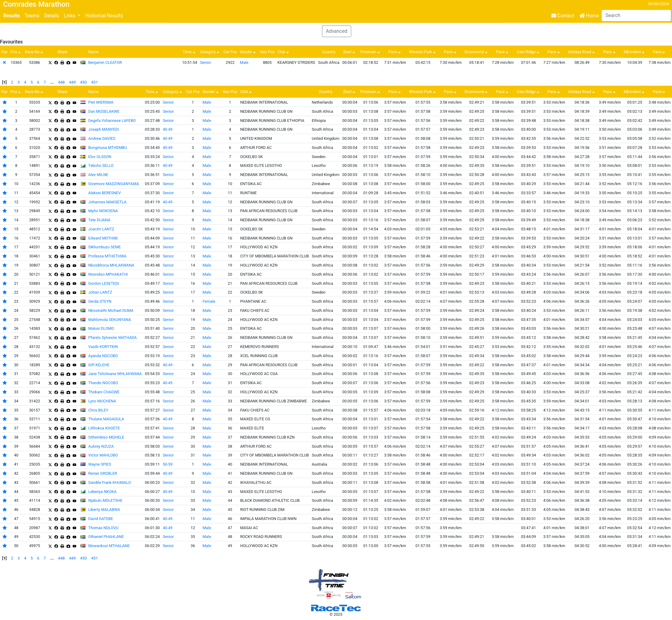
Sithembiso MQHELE (106, 437)
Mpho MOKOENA (103, 211)
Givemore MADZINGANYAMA (114, 184)
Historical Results (104, 16)
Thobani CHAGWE (104, 392)
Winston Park (423, 52)
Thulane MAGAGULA (106, 419)
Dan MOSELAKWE (104, 111)
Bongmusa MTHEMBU (108, 148)
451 (94, 82)
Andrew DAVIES (102, 138)
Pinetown (371, 52)
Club (284, 52)
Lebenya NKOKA (103, 492)
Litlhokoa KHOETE (104, 428)
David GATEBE (101, 519)
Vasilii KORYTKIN (103, 347)
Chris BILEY (98, 410)
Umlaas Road (582, 52)
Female (209, 301)
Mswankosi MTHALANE (109, 546)
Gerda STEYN (100, 301)
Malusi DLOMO (101, 328)
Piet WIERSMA (101, 102)
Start (350, 52)
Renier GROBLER (103, 473)
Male (244, 62)
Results (12, 16)
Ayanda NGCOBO (103, 356)
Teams (32, 16)
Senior (205, 62)
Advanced (337, 31)
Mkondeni (635, 52)
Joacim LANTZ (101, 229)
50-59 (168, 464)
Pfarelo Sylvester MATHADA (113, 338)
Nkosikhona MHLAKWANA (111, 265)
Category (210, 52)
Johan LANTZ (100, 292)
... (52, 82)
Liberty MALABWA (104, 510)
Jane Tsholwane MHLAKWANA (115, 374)
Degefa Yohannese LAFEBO (112, 121)
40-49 (168, 129)
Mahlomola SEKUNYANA (110, 320)
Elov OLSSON (100, 157)
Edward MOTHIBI (103, 238)
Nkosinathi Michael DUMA (111, 310)
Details (51, 16)
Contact (563, 16)
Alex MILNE (98, 175)
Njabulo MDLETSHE (105, 500)
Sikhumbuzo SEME (105, 247)
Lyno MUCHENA (102, 401)
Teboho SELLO (101, 165)
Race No (35, 52)
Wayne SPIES (100, 464)
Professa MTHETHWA (107, 256)
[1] (4, 82)
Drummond (477, 52)
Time (190, 52)
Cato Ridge (529, 52)
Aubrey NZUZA (101, 446)
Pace (395, 52)
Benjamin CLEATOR (105, 62)
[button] (72, 16)
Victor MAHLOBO (103, 455)
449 (72, 82)
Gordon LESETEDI (104, 283)
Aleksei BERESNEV (105, 193)
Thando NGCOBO (103, 383)
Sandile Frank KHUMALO (110, 482)
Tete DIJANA (99, 220)
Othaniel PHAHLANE (106, 537)
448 (61, 82)
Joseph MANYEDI (104, 129)
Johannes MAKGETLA (108, 202)
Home (589, 16)
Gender (248, 52)
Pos (16, 52)
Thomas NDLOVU (103, 528)
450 (84, 82)
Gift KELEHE (99, 365)
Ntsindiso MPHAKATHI (108, 274)
